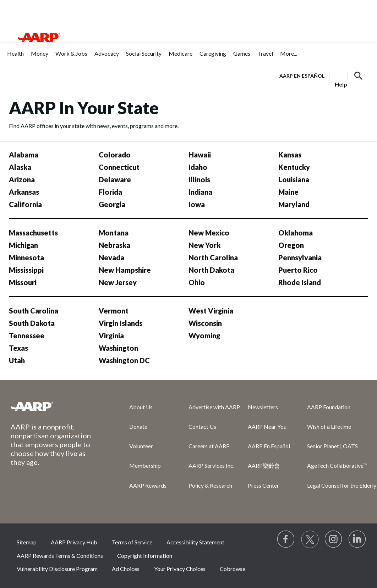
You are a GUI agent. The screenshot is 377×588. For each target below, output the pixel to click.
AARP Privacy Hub (74, 542)
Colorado (115, 155)
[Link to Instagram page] (334, 539)
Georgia (112, 204)
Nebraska (114, 245)
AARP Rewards (148, 485)
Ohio (197, 282)
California (25, 204)
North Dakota (211, 270)
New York (204, 245)
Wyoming (204, 335)
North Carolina (213, 257)
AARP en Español (302, 76)
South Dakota (32, 323)
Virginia (111, 335)
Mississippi (26, 270)
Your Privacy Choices (180, 569)
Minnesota (26, 257)
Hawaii (200, 155)
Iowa (197, 204)
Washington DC (124, 360)
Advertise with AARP (214, 407)
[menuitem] (15, 57)
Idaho (198, 167)
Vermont (114, 311)
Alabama (24, 155)
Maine (288, 192)
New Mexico (209, 233)
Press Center (263, 485)
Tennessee (27, 335)
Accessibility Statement (195, 542)
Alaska (20, 167)
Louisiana (294, 179)
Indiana (200, 192)
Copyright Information (145, 556)
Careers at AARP (209, 446)
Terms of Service (132, 542)
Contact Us (202, 426)
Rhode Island (300, 282)
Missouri (23, 282)
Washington (118, 348)
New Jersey (118, 282)
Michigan (23, 245)
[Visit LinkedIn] (357, 539)
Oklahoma (296, 233)
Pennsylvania (300, 257)
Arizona (22, 179)
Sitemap (27, 542)
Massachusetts (33, 233)
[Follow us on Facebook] (286, 539)
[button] (359, 76)
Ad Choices (126, 569)
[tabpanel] (325, 75)
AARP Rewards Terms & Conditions (60, 556)
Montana (114, 233)
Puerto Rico (298, 270)
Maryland (294, 204)
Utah (17, 360)
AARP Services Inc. (211, 465)
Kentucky (294, 167)
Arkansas (24, 192)
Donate (138, 426)
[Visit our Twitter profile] (310, 539)
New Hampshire (125, 270)
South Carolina (34, 311)
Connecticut (119, 167)
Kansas (290, 155)
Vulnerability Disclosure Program (57, 569)
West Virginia (211, 311)
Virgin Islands (121, 323)
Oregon (291, 245)
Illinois (199, 179)
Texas (18, 348)
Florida (110, 192)
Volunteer (141, 446)
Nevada (111, 257)
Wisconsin (205, 323)
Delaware (115, 179)
